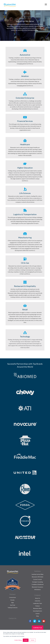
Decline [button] (33, 640)
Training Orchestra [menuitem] (12, 608)
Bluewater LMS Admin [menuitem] (38, 577)
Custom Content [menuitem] (37, 579)
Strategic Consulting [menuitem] (38, 582)
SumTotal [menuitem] (13, 605)
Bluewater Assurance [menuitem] (37, 587)
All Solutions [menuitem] (38, 590)
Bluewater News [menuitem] (38, 608)
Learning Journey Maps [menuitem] (38, 574)
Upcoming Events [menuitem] (38, 611)
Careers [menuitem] (38, 613)
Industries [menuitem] (37, 601)
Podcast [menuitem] (38, 606)
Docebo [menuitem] (12, 600)
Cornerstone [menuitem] (12, 597)
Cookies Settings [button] (18, 640)
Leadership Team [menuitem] (37, 603)
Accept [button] (26, 640)
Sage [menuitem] (12, 603)
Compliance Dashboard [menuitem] (38, 584)
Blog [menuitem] (38, 616)
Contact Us (38, 628)
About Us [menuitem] (38, 598)
